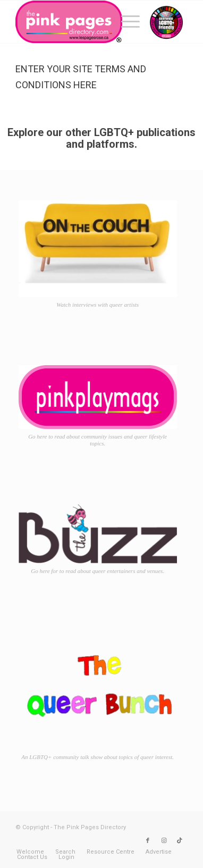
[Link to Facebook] (148, 841)
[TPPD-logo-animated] (84, 22)
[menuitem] (125, 22)
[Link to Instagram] (164, 841)
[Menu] (125, 22)
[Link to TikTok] (180, 841)
